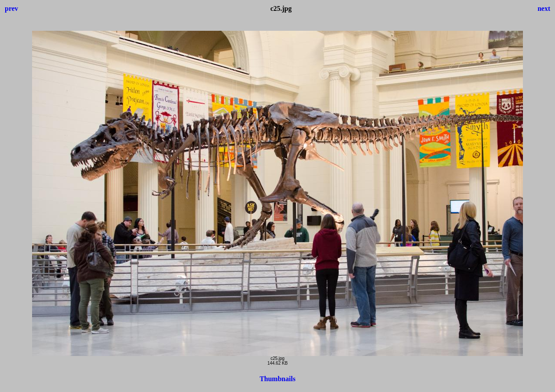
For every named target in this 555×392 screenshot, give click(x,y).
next (544, 8)
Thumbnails (278, 379)
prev (11, 8)
